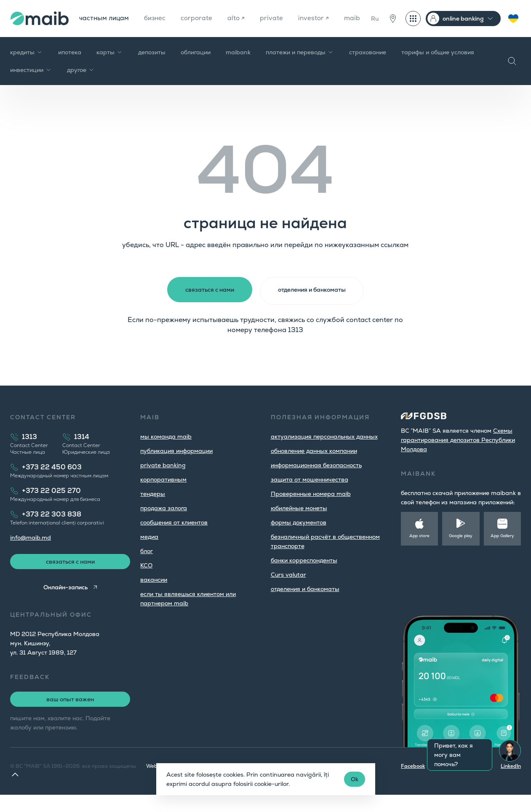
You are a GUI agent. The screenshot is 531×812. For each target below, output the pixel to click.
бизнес (156, 18)
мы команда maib (166, 453)
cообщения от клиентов (174, 538)
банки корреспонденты (304, 576)
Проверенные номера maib (311, 510)
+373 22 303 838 (52, 530)
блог (147, 567)
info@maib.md (31, 554)
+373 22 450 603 (52, 483)
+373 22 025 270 (51, 507)
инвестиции (31, 87)
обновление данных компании (314, 467)
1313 (29, 453)
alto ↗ (240, 18)
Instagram (448, 783)
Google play (461, 552)
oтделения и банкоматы (305, 605)
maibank (238, 69)
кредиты (27, 69)
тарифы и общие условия (438, 69)
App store (419, 552)
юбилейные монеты (299, 524)
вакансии (154, 596)
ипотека (70, 69)
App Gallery (502, 552)
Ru (375, 27)
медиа (149, 553)
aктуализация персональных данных (324, 453)
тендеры (153, 510)
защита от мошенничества (310, 495)
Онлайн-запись (65, 604)
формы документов (299, 538)
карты (110, 69)
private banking (163, 481)
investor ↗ (318, 18)
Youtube (480, 783)
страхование (368, 69)
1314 (82, 453)
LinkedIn (511, 783)
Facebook (413, 783)
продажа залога (164, 524)
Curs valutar (288, 591)
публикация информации (176, 467)
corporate (199, 18)
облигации (196, 69)
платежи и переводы (300, 69)
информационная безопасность (316, 481)
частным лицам (104, 18)
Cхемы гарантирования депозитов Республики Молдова (458, 456)
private (275, 18)
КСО (146, 581)
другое (81, 87)
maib (87, 35)
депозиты (152, 69)
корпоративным (163, 495)
